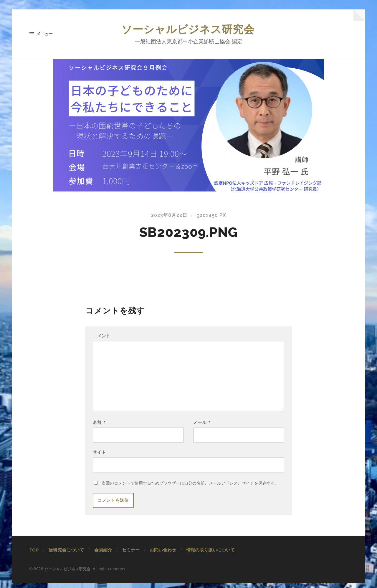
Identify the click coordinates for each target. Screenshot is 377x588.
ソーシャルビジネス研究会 (188, 29)
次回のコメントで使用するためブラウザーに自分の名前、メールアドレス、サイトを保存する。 (190, 488)
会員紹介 (103, 555)
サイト (99, 456)
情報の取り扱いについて (210, 555)
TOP (34, 555)
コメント (102, 336)
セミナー (131, 555)
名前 (99, 425)
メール (202, 425)
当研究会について (66, 555)
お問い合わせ (163, 555)
